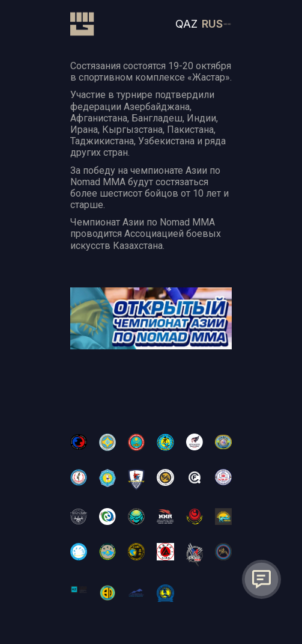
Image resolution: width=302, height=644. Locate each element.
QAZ (186, 24)
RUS (212, 24)
